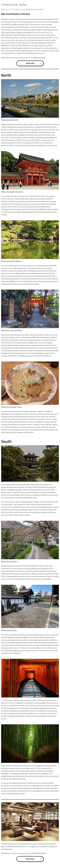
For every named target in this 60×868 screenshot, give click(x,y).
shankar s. (14, 561)
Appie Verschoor (16, 192)
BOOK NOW (30, 63)
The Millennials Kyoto (38, 58)
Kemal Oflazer (15, 261)
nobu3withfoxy (16, 330)
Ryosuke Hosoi (16, 407)
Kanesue (13, 630)
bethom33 (14, 120)
